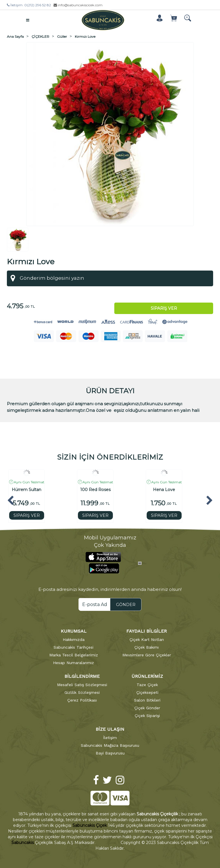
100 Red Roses (95, 489)
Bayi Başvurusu (110, 752)
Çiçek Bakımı (147, 647)
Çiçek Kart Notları (147, 639)
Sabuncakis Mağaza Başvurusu (110, 745)
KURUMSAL (74, 630)
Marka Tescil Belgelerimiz (74, 654)
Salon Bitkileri (147, 700)
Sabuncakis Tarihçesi (73, 647)
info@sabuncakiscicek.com (78, 5)
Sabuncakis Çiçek (90, 825)
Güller (62, 36)
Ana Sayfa (15, 36)
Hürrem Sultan (26, 489)
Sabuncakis (23, 842)
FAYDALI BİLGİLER (147, 630)
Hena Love (164, 489)
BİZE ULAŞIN (110, 729)
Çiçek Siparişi (147, 715)
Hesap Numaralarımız (73, 662)
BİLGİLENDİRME (82, 676)
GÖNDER (126, 604)
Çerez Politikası (82, 700)
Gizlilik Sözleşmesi (82, 692)
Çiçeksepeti (147, 692)
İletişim (110, 737)
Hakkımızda (74, 639)
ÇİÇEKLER (40, 36)
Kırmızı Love (85, 36)
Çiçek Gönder (147, 707)
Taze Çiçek (147, 684)
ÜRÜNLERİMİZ (147, 676)
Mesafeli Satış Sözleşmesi (82, 684)
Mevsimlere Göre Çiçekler (147, 654)
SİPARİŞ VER (27, 515)
